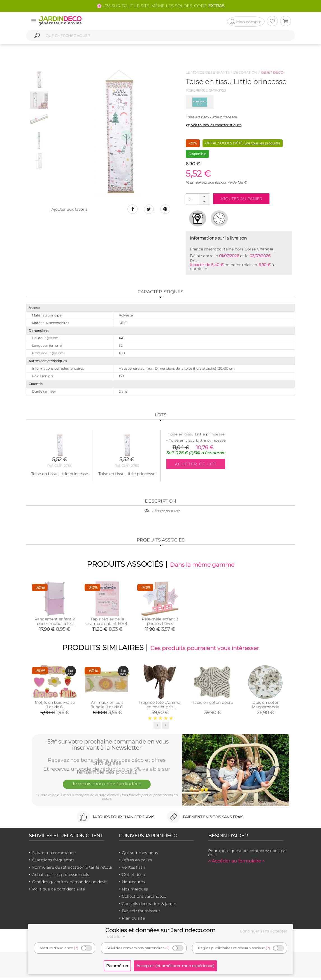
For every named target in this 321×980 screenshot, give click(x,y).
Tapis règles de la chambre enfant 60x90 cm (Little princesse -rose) (107, 627)
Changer (265, 249)
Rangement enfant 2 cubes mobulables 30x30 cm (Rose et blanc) (55, 627)
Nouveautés (133, 884)
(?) (76, 948)
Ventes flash (133, 869)
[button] (204, 196)
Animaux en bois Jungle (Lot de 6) (107, 707)
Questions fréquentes (53, 862)
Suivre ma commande (54, 855)
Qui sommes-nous (140, 855)
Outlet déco (133, 877)
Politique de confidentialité (59, 891)
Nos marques (135, 891)
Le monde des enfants (208, 72)
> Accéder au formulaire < (236, 863)
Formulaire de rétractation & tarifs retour (72, 869)
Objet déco (272, 72)
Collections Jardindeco (144, 899)
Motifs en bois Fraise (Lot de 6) (55, 707)
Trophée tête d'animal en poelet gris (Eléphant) (160, 709)
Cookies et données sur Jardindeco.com (160, 930)
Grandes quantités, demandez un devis (70, 884)
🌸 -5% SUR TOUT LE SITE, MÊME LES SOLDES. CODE (160, 6)
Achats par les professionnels (61, 877)
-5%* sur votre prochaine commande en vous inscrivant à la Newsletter (107, 746)
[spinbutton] (197, 199)
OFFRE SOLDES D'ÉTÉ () (243, 143)
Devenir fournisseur (141, 913)
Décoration (245, 72)
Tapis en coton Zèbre (213, 705)
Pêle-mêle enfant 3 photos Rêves (160, 622)
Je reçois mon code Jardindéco (107, 787)
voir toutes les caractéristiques (214, 125)
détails (117, 936)
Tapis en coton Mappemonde (265, 707)
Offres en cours (137, 862)
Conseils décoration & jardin (149, 906)
